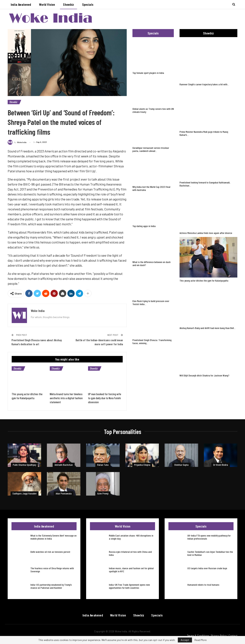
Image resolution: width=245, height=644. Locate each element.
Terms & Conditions (198, 636)
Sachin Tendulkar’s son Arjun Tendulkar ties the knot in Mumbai (210, 553)
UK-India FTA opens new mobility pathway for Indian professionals (209, 537)
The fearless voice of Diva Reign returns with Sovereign (52, 570)
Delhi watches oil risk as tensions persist (50, 552)
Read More (200, 640)
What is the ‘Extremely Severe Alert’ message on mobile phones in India (53, 537)
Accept (185, 640)
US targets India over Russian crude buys (207, 568)
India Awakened (21, 4)
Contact (233, 636)
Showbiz (68, 4)
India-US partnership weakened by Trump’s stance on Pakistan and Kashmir (51, 586)
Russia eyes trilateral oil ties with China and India (130, 553)
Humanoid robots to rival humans (203, 585)
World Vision (47, 4)
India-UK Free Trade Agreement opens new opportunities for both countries (129, 586)
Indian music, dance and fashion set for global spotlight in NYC (131, 570)
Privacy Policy (219, 636)
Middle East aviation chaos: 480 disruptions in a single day (131, 537)
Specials (88, 4)
